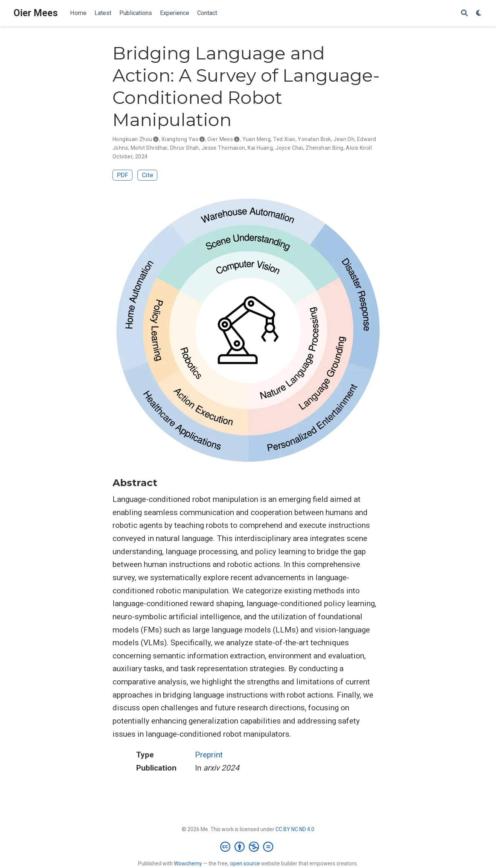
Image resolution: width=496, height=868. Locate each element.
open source (245, 863)
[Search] (464, 13)
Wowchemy (188, 863)
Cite (148, 175)
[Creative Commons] (248, 847)
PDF (123, 175)
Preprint (209, 755)
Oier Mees (36, 13)
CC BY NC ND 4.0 (295, 829)
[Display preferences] (479, 13)
